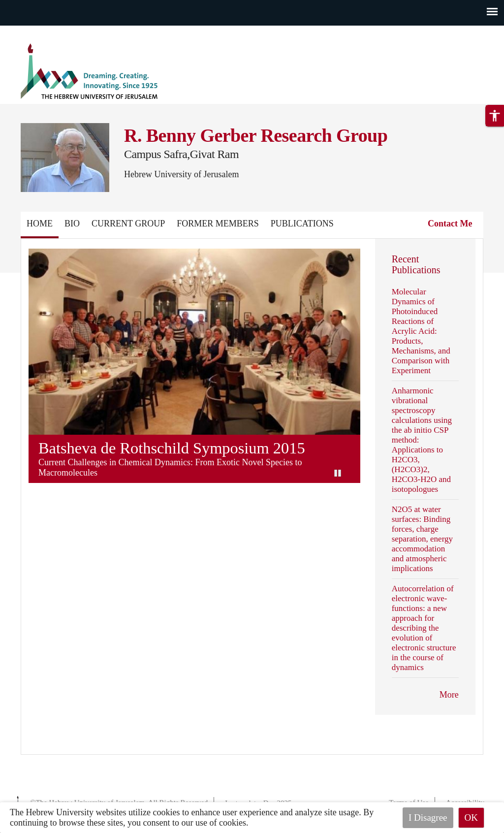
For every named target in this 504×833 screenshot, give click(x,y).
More (449, 695)
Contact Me (450, 224)
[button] (495, 116)
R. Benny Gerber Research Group (256, 135)
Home (40, 224)
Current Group (128, 224)
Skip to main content (37, 32)
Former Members (218, 224)
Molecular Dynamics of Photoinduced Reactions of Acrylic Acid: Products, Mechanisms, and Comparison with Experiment (421, 331)
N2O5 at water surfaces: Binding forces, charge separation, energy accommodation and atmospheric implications (422, 539)
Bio (72, 224)
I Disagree (428, 817)
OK (471, 817)
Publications (302, 224)
